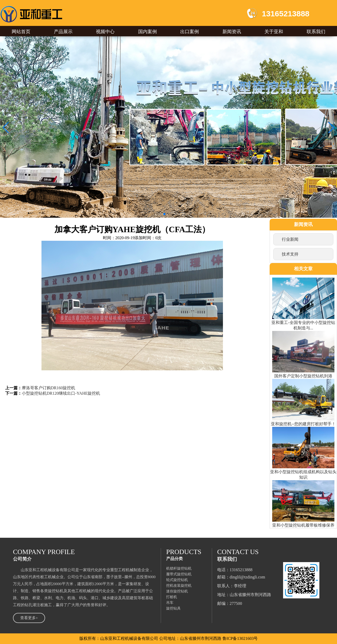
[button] (6, 128)
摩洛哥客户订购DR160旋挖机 (48, 388)
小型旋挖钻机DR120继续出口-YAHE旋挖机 (61, 393)
